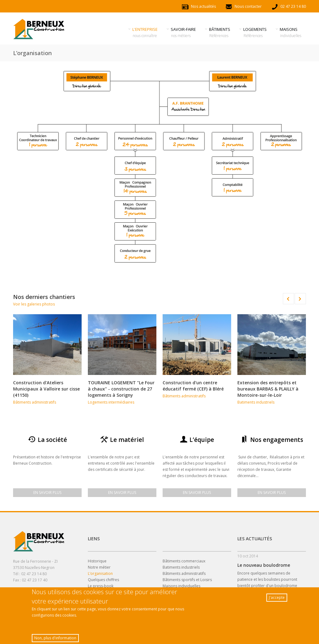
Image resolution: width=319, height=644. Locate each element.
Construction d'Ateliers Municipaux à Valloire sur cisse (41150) (46, 389)
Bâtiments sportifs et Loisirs (187, 580)
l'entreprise (145, 32)
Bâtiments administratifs (35, 402)
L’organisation (100, 573)
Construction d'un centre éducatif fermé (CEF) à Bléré (193, 386)
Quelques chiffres (103, 580)
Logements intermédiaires (111, 402)
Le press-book (101, 586)
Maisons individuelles (181, 586)
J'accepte (277, 599)
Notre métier (99, 567)
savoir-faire (183, 32)
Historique (97, 561)
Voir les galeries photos (34, 304)
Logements (255, 32)
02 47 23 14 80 (288, 6)
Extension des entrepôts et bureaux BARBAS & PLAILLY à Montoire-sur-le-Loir (268, 389)
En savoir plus (47, 492)
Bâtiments (220, 32)
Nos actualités (199, 6)
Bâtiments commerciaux (184, 561)
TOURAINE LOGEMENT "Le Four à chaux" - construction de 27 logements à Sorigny (121, 389)
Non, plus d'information (55, 639)
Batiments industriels (256, 402)
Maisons (291, 32)
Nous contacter (243, 6)
